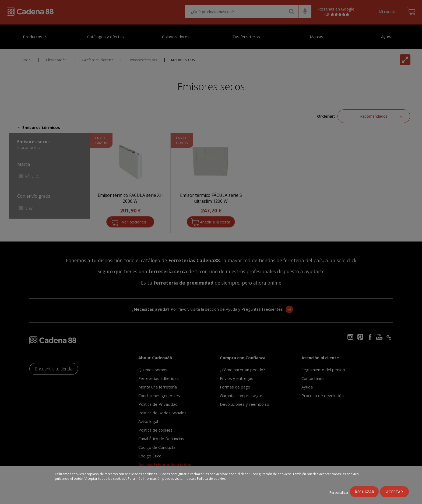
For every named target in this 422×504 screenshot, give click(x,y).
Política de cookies (211, 479)
